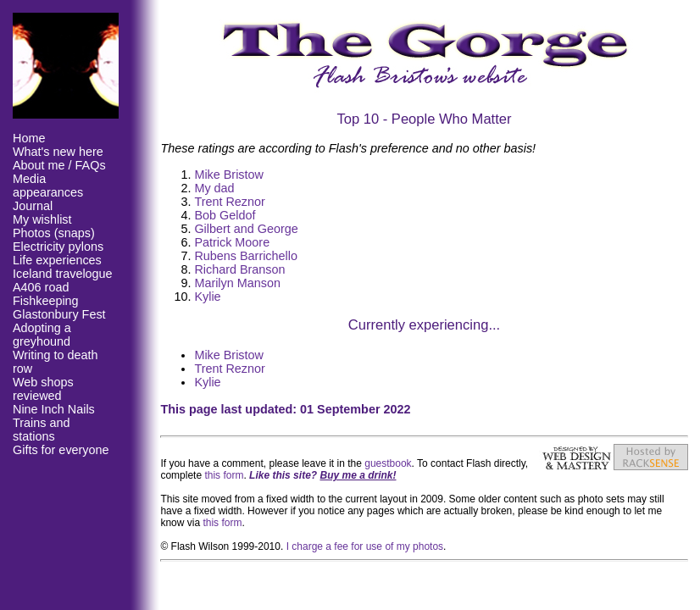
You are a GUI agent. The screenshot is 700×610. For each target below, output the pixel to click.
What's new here (58, 152)
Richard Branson (239, 269)
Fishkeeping (46, 301)
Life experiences (57, 260)
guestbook (388, 463)
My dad (214, 188)
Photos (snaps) (54, 233)
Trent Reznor (229, 202)
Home (29, 138)
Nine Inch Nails (54, 409)
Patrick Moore (232, 242)
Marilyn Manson (237, 283)
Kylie (207, 297)
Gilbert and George (246, 229)
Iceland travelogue (63, 274)
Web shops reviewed (43, 389)
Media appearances (48, 186)
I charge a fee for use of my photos (365, 546)
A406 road (41, 287)
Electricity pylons (58, 247)
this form (224, 475)
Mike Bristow (229, 175)
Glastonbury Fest (59, 314)
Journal (33, 206)
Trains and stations (41, 430)
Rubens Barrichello (246, 256)
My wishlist (42, 219)
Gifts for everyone (61, 450)
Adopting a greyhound (42, 335)
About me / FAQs (59, 165)
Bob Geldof (225, 215)
